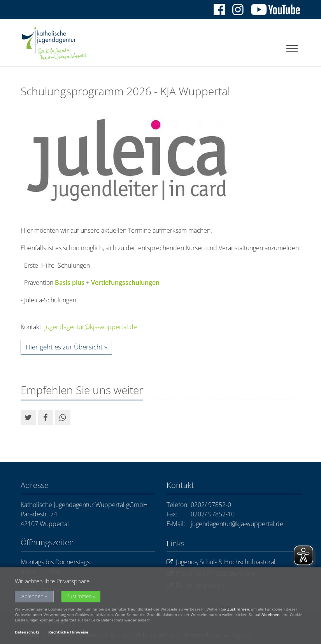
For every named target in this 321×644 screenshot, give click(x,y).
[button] (28, 418)
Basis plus (70, 283)
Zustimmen (79, 596)
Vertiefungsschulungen (125, 283)
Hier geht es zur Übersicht (64, 347)
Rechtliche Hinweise (68, 632)
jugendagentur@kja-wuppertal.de (91, 327)
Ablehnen (32, 596)
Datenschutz (27, 632)
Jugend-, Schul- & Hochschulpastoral (221, 562)
